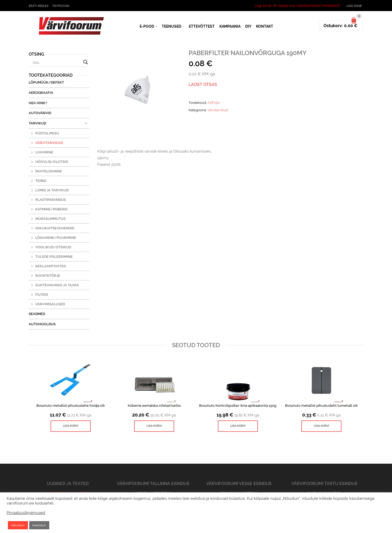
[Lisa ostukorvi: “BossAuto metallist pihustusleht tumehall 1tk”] (321, 426)
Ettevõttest (202, 26)
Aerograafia (41, 93)
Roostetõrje (48, 276)
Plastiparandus (51, 200)
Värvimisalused (50, 304)
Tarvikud (37, 123)
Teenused (171, 26)
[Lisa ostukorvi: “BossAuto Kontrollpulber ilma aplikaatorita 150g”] (238, 426)
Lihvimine (44, 152)
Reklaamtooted (51, 266)
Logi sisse (354, 6)
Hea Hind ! (38, 103)
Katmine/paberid (51, 209)
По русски (61, 6)
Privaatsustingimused (26, 513)
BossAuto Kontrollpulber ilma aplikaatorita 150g (238, 406)
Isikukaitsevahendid (55, 228)
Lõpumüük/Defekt (46, 82)
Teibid (41, 181)
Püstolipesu (47, 133)
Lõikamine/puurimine (56, 238)
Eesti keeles (39, 6)
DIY (248, 26)
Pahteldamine (49, 171)
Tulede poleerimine (54, 257)
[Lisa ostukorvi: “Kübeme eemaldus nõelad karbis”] (154, 426)
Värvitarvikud (218, 110)
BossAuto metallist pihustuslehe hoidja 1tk (71, 406)
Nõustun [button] (18, 525)
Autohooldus (42, 324)
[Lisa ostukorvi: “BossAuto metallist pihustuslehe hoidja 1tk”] (71, 426)
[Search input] (57, 63)
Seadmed (37, 314)
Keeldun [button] (39, 525)
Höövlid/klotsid (52, 162)
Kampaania (230, 26)
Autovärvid (40, 113)
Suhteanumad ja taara (57, 285)
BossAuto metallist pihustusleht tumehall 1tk (321, 406)
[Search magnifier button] (86, 62)
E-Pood (147, 26)
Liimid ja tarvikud (52, 190)
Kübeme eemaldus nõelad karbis (154, 406)
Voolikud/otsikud (53, 247)
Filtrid (42, 295)
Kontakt (265, 26)
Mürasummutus (50, 219)
